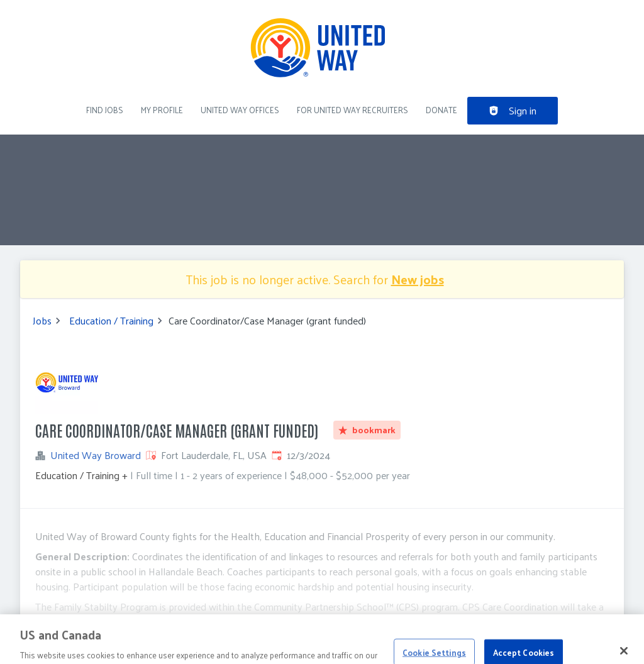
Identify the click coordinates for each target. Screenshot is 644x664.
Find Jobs (105, 110)
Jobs (42, 321)
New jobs (418, 279)
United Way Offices (240, 110)
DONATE (441, 110)
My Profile (162, 110)
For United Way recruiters (353, 110)
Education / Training (111, 321)
